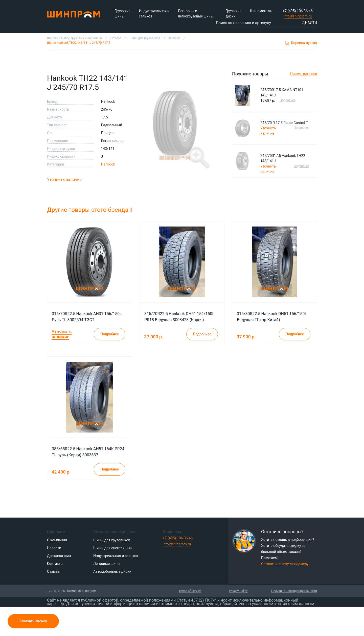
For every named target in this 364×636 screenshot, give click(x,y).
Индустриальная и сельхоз (154, 14)
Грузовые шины (123, 14)
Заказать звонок (33, 621)
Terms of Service (190, 591)
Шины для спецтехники (113, 548)
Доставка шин (59, 556)
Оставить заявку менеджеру (285, 564)
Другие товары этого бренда (90, 210)
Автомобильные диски (112, 571)
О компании (57, 540)
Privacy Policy (238, 591)
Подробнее (288, 100)
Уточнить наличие (64, 180)
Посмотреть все (304, 74)
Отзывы (54, 571)
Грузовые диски (233, 14)
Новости (54, 548)
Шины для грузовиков (112, 540)
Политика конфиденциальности (294, 591)
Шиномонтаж (261, 11)
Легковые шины (107, 564)
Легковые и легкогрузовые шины (196, 14)
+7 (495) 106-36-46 (298, 11)
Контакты (55, 564)
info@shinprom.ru (298, 16)
